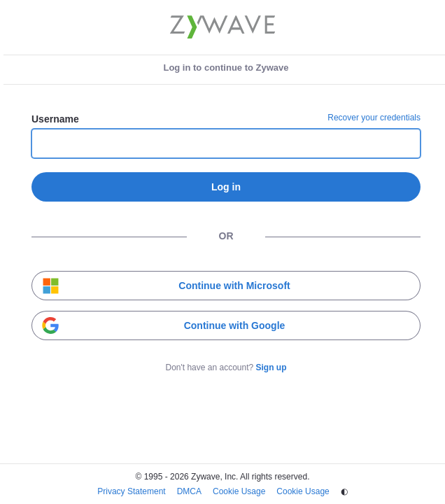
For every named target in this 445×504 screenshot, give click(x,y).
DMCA (189, 491)
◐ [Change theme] (344, 491)
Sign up (271, 367)
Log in (226, 187)
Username (55, 119)
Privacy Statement (131, 491)
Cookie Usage (239, 491)
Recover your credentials (374, 118)
